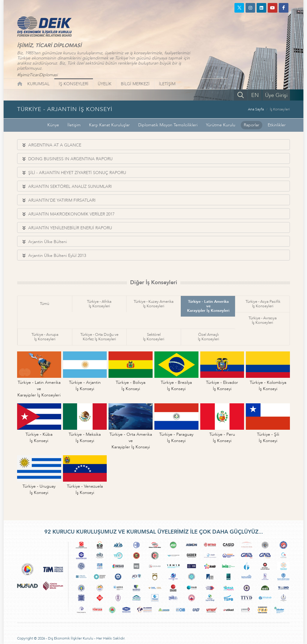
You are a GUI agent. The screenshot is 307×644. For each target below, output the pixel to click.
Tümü (45, 304)
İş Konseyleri (280, 109)
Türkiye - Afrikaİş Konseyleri (99, 304)
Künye (53, 125)
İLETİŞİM (167, 84)
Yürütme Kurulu (221, 125)
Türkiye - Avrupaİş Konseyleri (45, 337)
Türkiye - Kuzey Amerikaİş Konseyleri (154, 304)
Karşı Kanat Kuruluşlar (109, 125)
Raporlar (252, 125)
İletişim (74, 125)
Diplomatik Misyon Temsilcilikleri (168, 125)
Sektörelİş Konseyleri (154, 337)
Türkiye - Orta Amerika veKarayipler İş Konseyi (131, 441)
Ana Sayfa (256, 109)
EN (255, 95)
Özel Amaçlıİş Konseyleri (209, 337)
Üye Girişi (276, 95)
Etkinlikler (277, 125)
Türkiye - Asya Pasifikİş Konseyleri (263, 304)
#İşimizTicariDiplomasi (37, 75)
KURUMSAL (38, 84)
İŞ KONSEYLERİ (74, 84)
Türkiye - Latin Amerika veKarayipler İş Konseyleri (208, 306)
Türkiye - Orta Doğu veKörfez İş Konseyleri (99, 337)
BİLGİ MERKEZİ (135, 84)
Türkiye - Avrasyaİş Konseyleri (263, 320)
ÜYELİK (105, 84)
